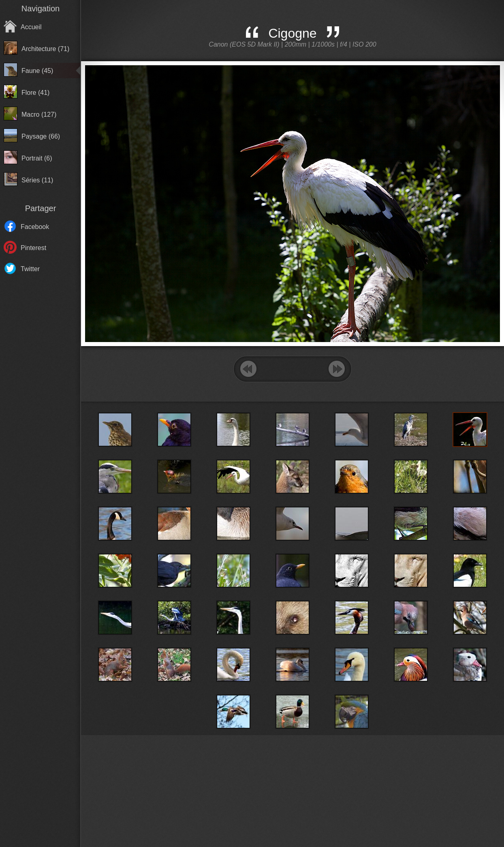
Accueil (31, 27)
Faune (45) (37, 71)
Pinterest (33, 248)
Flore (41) (35, 93)
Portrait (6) (37, 158)
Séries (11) (37, 180)
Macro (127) (39, 114)
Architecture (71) (45, 49)
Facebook (35, 227)
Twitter (30, 269)
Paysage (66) (41, 136)
